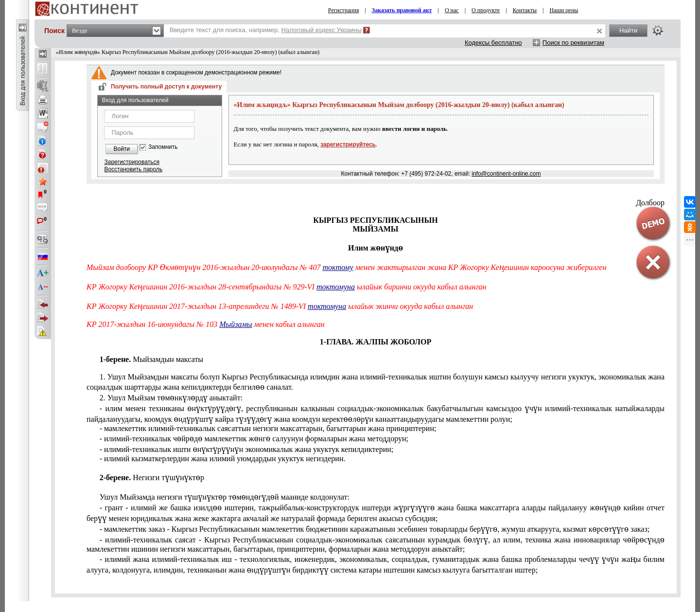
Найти (628, 30)
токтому (338, 267)
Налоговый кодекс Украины (322, 30)
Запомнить (163, 147)
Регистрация (344, 10)
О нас (452, 10)
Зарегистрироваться (131, 162)
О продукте (486, 10)
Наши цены (564, 10)
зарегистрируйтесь (348, 144)
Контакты (525, 10)
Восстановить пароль (133, 169)
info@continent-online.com (506, 174)
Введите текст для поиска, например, (266, 30)
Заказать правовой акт (402, 10)
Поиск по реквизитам (573, 43)
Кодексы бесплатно (493, 43)
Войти (122, 149)
